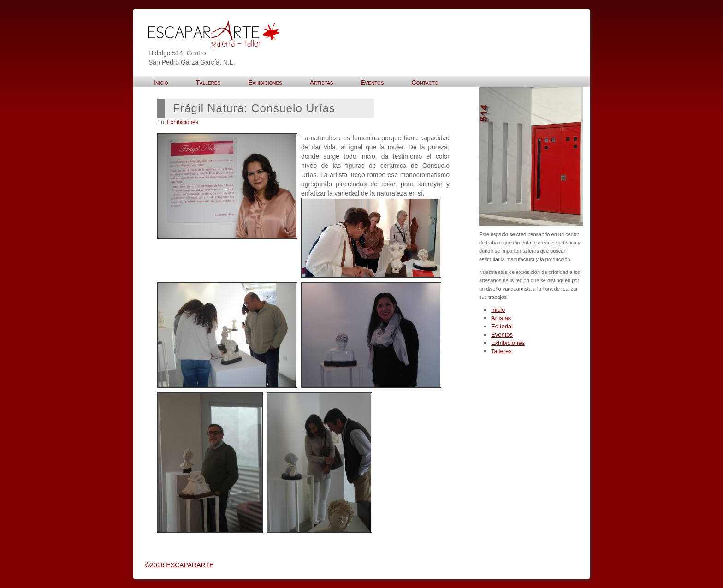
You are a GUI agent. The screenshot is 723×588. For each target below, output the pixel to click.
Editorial (502, 326)
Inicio (498, 310)
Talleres (501, 351)
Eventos (502, 335)
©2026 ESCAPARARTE (179, 565)
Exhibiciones (182, 122)
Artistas (501, 318)
